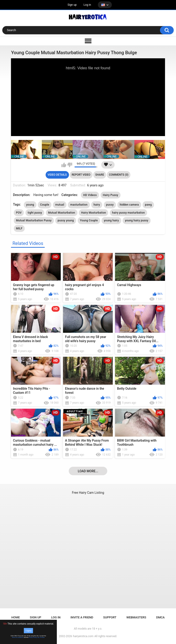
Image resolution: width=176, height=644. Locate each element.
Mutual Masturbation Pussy (34, 220)
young (30, 205)
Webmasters (136, 617)
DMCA (160, 617)
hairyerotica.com (83, 636)
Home (16, 617)
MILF (19, 228)
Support (110, 617)
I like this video (64, 165)
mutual (60, 205)
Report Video (81, 175)
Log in (87, 5)
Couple (45, 205)
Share (100, 175)
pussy (110, 205)
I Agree (28, 631)
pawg (148, 205)
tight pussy (35, 213)
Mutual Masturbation (62, 213)
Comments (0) (119, 175)
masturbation (79, 205)
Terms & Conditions (18, 637)
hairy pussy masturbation (128, 213)
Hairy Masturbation (93, 213)
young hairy (111, 220)
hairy (97, 205)
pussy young (66, 220)
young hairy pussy (137, 220)
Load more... (88, 471)
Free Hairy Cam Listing (88, 493)
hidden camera (129, 205)
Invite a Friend (82, 617)
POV (19, 213)
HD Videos (90, 195)
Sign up (72, 5)
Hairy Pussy (111, 195)
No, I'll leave (41, 637)
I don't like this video (70, 165)
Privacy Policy (33, 637)
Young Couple (89, 220)
